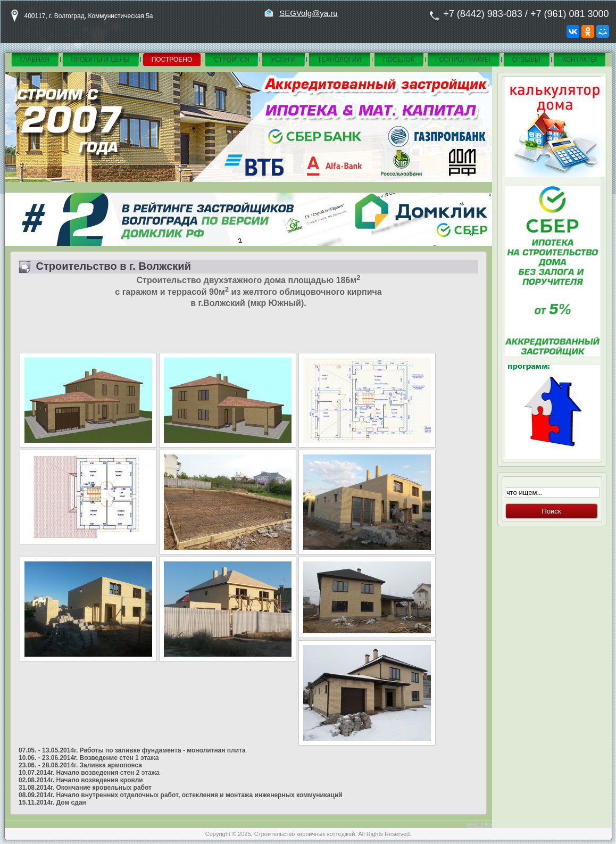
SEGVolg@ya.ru (308, 13)
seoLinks (480, 824)
